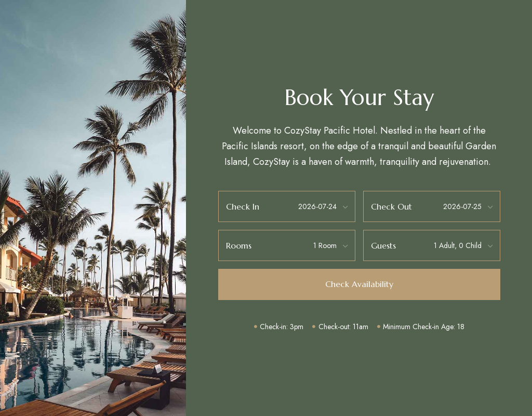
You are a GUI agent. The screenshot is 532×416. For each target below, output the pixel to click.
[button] (359, 284)
